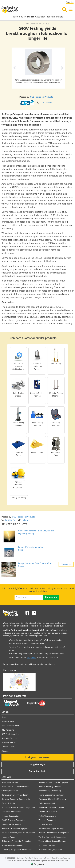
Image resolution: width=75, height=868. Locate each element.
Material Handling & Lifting (50, 787)
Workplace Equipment (48, 845)
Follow (23, 520)
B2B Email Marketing (10, 734)
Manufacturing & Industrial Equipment (54, 782)
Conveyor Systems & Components (16, 799)
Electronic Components (11, 812)
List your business (37, 757)
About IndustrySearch (10, 726)
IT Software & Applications (12, 845)
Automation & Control (10, 782)
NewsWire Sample (9, 738)
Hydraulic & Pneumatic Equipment (15, 829)
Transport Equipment (47, 820)
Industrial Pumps (8, 837)
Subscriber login (38, 771)
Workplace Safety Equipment (50, 850)
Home (4, 717)
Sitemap (5, 751)
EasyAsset (31, 658)
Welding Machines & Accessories (52, 837)
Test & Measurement (47, 816)
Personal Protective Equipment (51, 808)
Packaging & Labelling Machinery (52, 799)
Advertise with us (9, 743)
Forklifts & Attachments (11, 824)
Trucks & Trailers (45, 824)
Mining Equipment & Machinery (51, 795)
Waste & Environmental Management (54, 833)
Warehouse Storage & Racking (51, 829)
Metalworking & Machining (50, 791)
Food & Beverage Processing (13, 820)
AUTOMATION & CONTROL (38, 24)
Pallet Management (47, 803)
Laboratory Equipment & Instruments (17, 850)
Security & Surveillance (48, 812)
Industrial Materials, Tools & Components (18, 833)
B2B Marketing (8, 730)
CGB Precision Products (42, 97)
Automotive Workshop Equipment (15, 787)
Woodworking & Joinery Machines (52, 841)
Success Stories (8, 747)
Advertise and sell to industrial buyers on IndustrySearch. (29, 664)
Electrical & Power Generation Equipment (18, 808)
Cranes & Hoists (8, 803)
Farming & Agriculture (10, 816)
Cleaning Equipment (10, 791)
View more (66, 564)
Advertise (70, 2)
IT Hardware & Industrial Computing (16, 841)
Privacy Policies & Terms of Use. (56, 858)
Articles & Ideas (8, 722)
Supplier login (38, 764)
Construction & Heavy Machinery (15, 795)
